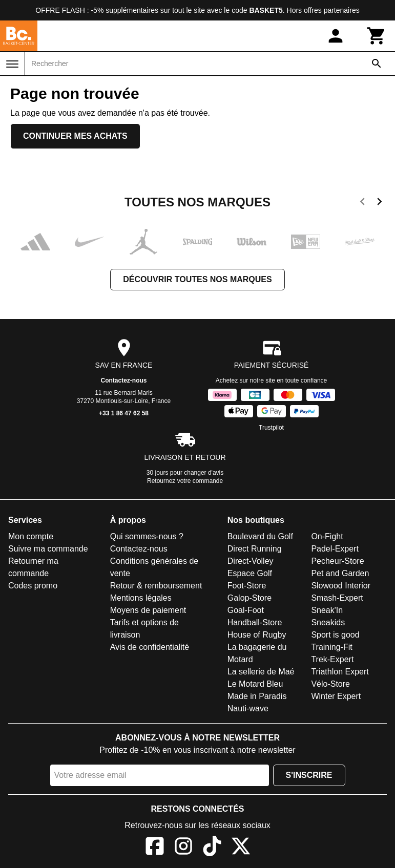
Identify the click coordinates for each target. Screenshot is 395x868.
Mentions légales (141, 598)
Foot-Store (247, 586)
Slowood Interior (341, 586)
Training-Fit (331, 647)
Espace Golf (250, 573)
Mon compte (31, 536)
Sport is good (335, 635)
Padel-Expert (335, 549)
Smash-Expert (337, 598)
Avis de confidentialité (150, 647)
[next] (379, 203)
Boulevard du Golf (260, 536)
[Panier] (377, 36)
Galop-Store (250, 598)
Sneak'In (327, 610)
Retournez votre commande (185, 481)
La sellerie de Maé (261, 672)
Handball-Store (255, 622)
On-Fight (327, 536)
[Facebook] (155, 848)
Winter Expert (336, 696)
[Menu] (12, 64)
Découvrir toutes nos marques (197, 279)
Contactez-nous (124, 380)
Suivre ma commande (48, 549)
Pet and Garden (340, 573)
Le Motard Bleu (255, 684)
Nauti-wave (248, 708)
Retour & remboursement (156, 586)
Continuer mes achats (75, 136)
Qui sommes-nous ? (147, 536)
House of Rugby (257, 635)
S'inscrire (309, 775)
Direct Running (255, 549)
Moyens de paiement (148, 610)
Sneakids (328, 622)
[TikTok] (212, 848)
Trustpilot (271, 428)
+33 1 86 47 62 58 (124, 413)
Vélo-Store (330, 684)
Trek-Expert (332, 659)
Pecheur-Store (337, 561)
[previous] (362, 203)
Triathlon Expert (340, 672)
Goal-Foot (246, 610)
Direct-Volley (251, 561)
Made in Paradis (257, 696)
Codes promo (33, 586)
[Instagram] (183, 848)
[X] (241, 848)
